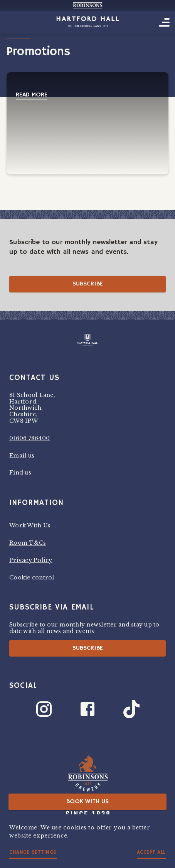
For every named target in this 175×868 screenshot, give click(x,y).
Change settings (33, 852)
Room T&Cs (28, 543)
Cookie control (32, 578)
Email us (22, 456)
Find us (20, 473)
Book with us (87, 802)
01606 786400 (29, 438)
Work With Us (30, 525)
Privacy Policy (31, 560)
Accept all (151, 852)
